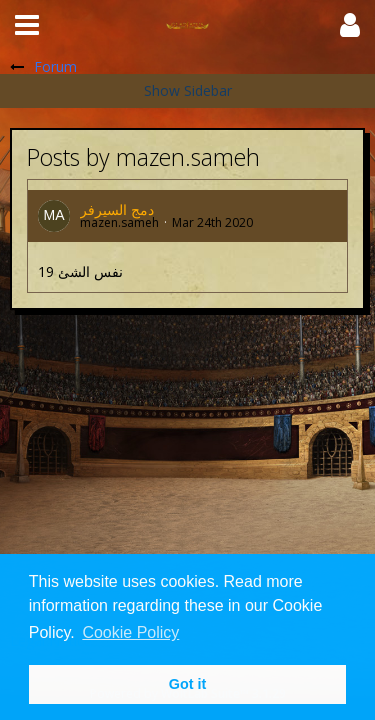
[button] (27, 25)
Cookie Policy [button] (130, 632)
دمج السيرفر (117, 209)
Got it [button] (188, 684)
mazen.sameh (119, 222)
